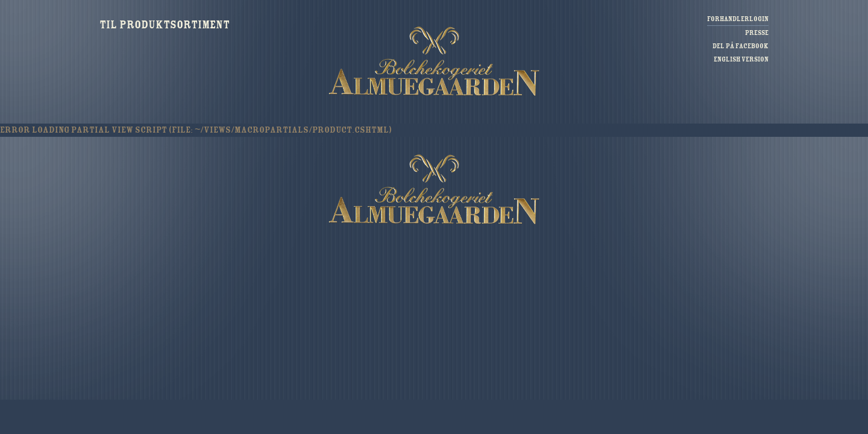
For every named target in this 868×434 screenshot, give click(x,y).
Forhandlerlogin (738, 19)
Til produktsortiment (165, 25)
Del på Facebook (741, 46)
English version (741, 59)
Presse (757, 33)
